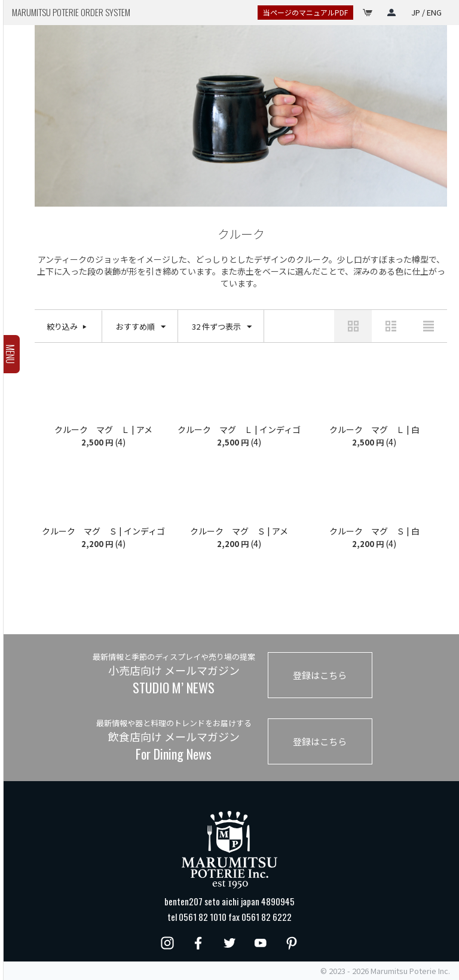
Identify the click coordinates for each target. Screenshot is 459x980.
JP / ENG (426, 12)
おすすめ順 (141, 327)
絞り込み (62, 326)
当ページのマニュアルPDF (305, 12)
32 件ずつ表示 (222, 327)
